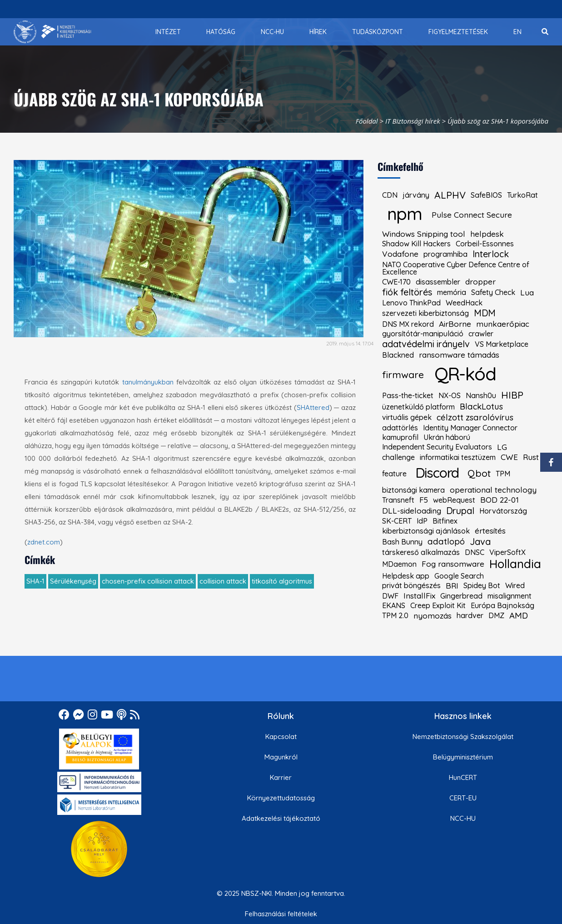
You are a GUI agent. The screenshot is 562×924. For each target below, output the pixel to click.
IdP (422, 521)
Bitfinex (445, 521)
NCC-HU (463, 818)
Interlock (491, 254)
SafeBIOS (486, 195)
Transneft (398, 500)
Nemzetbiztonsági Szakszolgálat (463, 737)
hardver (470, 615)
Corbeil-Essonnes (485, 244)
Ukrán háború (447, 437)
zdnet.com (44, 542)
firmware (403, 375)
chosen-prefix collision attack (148, 581)
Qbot (479, 473)
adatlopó (446, 542)
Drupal (460, 511)
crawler (481, 334)
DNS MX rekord (408, 324)
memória (452, 292)
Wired (515, 585)
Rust (531, 457)
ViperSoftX (507, 552)
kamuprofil (400, 437)
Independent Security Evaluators (437, 447)
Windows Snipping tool (424, 234)
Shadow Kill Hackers (416, 244)
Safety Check (493, 292)
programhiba (445, 254)
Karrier (281, 777)
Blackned (398, 355)
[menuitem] (168, 32)
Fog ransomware (453, 564)
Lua (527, 292)
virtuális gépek (407, 417)
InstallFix (419, 596)
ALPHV (450, 195)
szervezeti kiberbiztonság (425, 313)
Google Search (459, 576)
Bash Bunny (402, 542)
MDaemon (399, 564)
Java (480, 542)
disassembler (438, 282)
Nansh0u (481, 395)
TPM (503, 474)
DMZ (496, 615)
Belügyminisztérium (463, 757)
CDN (390, 195)
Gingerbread (461, 596)
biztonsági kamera (413, 490)
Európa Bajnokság (502, 605)
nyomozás (433, 616)
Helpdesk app (406, 576)
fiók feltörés (407, 292)
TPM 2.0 (395, 615)
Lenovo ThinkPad (411, 303)
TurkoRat (522, 195)
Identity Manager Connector (470, 428)
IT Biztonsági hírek (413, 121)
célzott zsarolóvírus (475, 417)
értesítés (490, 531)
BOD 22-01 (500, 500)
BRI (452, 586)
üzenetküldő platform (418, 407)
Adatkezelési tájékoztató (281, 818)
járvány (416, 195)
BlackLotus (481, 407)
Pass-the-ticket (408, 395)
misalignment (510, 596)
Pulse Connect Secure (472, 215)
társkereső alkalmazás (421, 552)
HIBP (512, 395)
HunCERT (463, 777)
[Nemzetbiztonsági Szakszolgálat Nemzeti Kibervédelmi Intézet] (52, 32)
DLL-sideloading (412, 511)
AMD (519, 616)
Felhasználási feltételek (281, 914)
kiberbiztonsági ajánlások (426, 531)
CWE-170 (396, 282)
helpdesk (487, 234)
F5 (424, 500)
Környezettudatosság (281, 798)
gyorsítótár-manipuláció (423, 334)
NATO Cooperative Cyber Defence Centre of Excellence (456, 268)
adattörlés (400, 428)
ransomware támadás (459, 355)
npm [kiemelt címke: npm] (405, 214)
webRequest (454, 500)
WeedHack (464, 303)
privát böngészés (411, 585)
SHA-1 (35, 581)
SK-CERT (397, 521)
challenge (398, 457)
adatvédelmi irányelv (426, 344)
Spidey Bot (482, 585)
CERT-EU (463, 798)
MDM (485, 313)
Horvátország (503, 511)
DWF (390, 596)
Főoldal (367, 121)
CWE (509, 457)
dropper (480, 282)
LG (502, 447)
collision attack (223, 581)
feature (394, 474)
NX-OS (450, 395)
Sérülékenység (73, 581)
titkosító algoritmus (282, 581)
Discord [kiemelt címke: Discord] (437, 472)
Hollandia (515, 564)
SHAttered (313, 407)
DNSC (475, 552)
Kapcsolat (281, 737)
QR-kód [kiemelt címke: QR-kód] (465, 374)
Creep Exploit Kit (438, 605)
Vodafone (400, 254)
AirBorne (455, 324)
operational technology (493, 490)
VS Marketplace (502, 344)
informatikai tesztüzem (458, 457)
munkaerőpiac (503, 324)
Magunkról (281, 757)
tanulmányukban (148, 382)
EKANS (394, 605)
